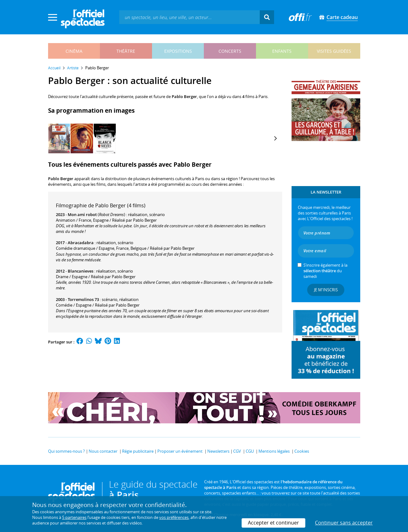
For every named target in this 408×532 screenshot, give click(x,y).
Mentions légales (274, 451)
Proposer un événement (180, 451)
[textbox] (189, 17)
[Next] (275, 138)
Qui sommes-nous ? (66, 451)
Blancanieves (81, 271)
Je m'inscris (326, 290)
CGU (250, 451)
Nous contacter (103, 451)
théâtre (126, 51)
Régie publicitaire (138, 451)
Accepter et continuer (273, 523)
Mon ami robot (82, 214)
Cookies (302, 451)
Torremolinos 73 (83, 299)
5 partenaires (74, 517)
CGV (237, 451)
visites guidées (334, 51)
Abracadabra (81, 243)
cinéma (74, 51)
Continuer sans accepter (344, 523)
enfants (282, 51)
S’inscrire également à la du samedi (325, 271)
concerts (230, 51)
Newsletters (218, 451)
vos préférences (174, 517)
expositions (178, 51)
